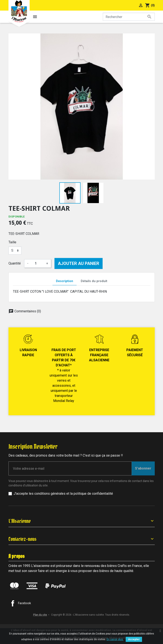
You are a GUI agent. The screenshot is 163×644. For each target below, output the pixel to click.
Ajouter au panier (79, 263)
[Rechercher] (129, 17)
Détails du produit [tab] (94, 281)
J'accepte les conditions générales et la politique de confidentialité (63, 494)
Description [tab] (65, 281)
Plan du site (40, 615)
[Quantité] (37, 263)
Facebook (24, 603)
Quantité (15, 263)
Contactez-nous (22, 539)
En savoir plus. (115, 639)
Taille (12, 242)
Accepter (134, 639)
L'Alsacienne (20, 521)
